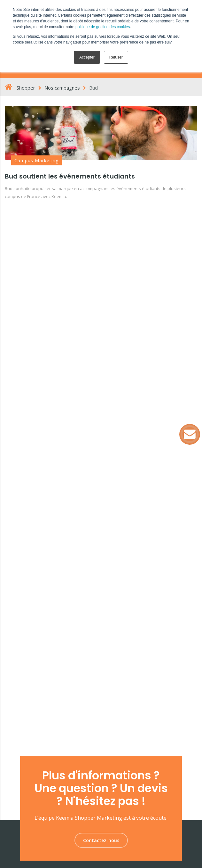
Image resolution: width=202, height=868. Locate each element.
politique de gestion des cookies (103, 27)
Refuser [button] (116, 57)
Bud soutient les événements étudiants (70, 176)
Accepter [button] (87, 57)
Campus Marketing (36, 160)
